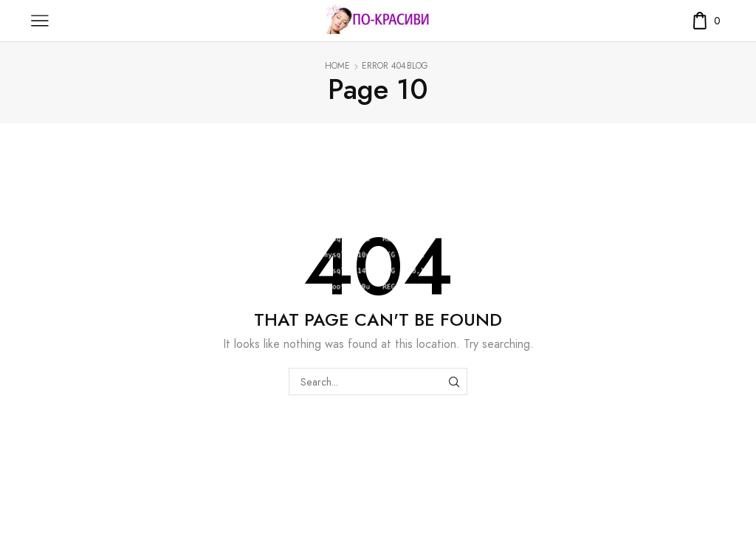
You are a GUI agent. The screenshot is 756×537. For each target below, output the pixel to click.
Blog (417, 66)
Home (337, 66)
